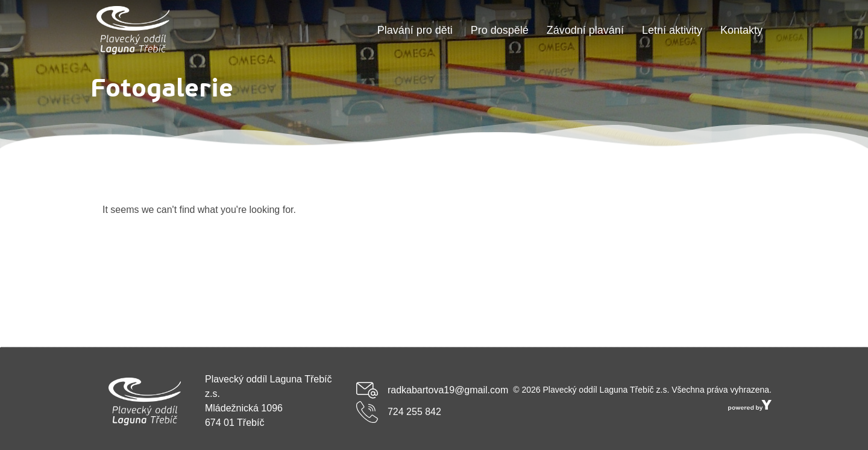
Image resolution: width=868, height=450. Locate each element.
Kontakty (741, 30)
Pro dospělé (500, 30)
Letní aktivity (672, 30)
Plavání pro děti (415, 30)
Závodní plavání (585, 30)
